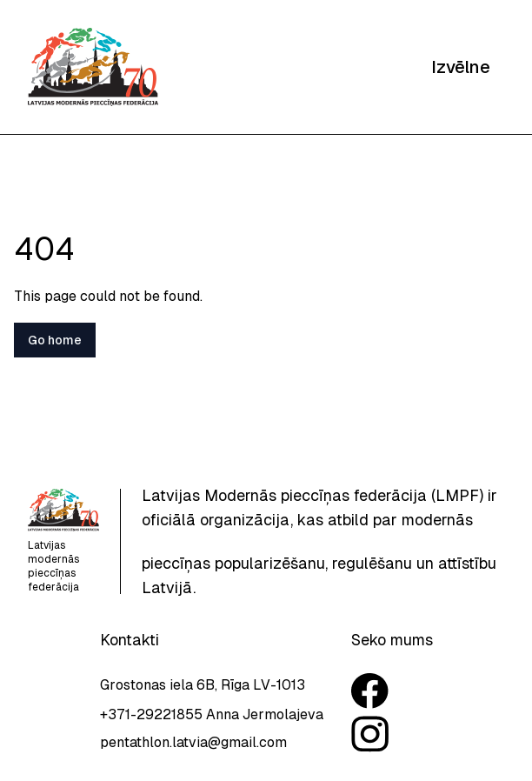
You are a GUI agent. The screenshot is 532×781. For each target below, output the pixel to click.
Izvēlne (461, 67)
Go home (55, 340)
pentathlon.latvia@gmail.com (193, 742)
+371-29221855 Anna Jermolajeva (212, 714)
